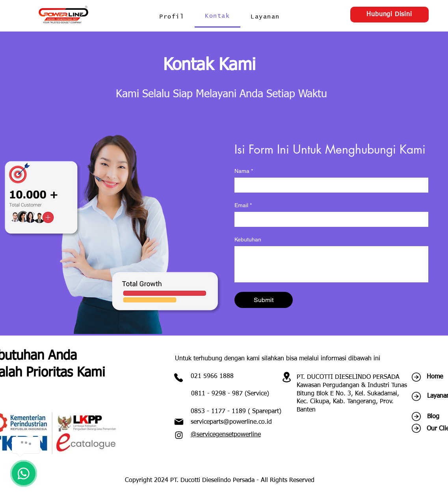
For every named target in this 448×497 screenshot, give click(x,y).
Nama (244, 171)
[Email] (329, 219)
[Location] (287, 377)
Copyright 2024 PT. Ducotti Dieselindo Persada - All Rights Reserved (220, 480)
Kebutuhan (248, 239)
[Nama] (329, 185)
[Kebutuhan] (331, 264)
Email (243, 205)
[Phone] (178, 378)
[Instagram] (179, 435)
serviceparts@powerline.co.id (231, 422)
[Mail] (179, 422)
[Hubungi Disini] (389, 15)
